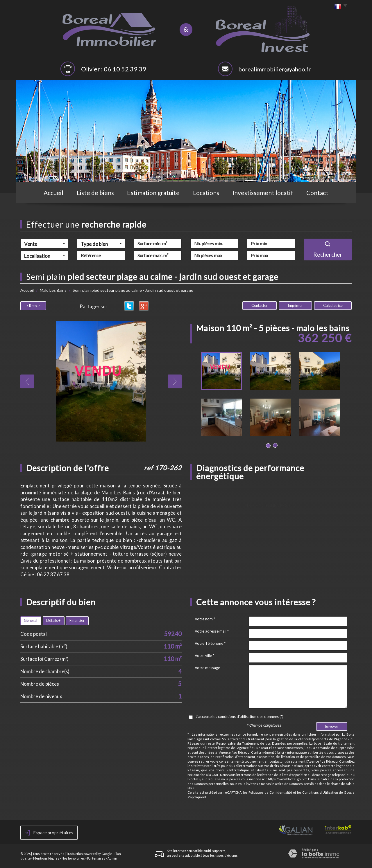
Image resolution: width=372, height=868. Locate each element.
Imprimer (295, 306)
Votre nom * (205, 619)
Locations (206, 193)
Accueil (53, 193)
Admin (112, 858)
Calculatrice (333, 306)
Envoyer (332, 726)
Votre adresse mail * (212, 631)
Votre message (207, 668)
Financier (77, 621)
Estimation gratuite (153, 193)
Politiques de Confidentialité (270, 792)
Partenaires (96, 858)
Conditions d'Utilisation (320, 792)
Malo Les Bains (53, 290)
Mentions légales (46, 858)
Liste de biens (95, 193)
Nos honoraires (73, 858)
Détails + (53, 621)
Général (31, 621)
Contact (317, 193)
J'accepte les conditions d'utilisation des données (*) (239, 716)
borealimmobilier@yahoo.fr (275, 69)
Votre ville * (204, 655)
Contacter (260, 306)
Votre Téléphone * (210, 643)
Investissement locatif (263, 193)
